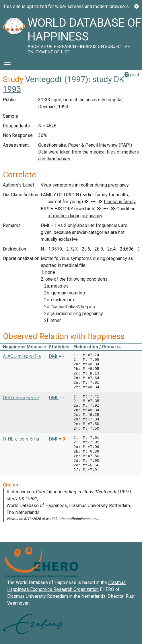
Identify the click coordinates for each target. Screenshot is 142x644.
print (132, 75)
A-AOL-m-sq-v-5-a (22, 356)
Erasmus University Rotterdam (38, 596)
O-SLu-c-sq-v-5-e (21, 398)
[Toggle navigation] (7, 62)
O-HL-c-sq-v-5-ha (21, 439)
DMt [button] (54, 356)
